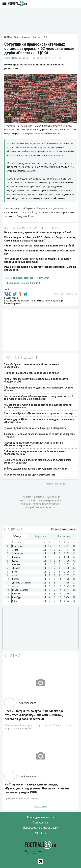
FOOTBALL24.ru (17, 4)
